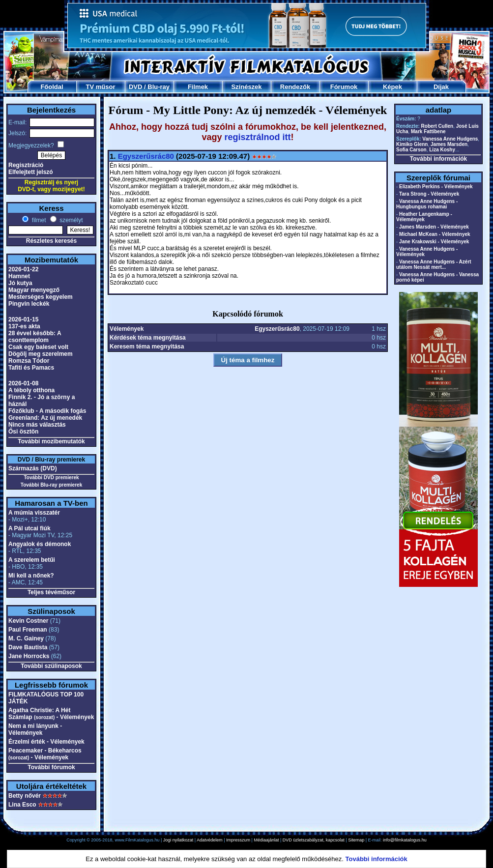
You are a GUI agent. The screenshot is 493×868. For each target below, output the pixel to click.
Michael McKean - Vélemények (435, 234)
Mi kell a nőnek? (31, 576)
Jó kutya (20, 283)
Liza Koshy (442, 150)
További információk (438, 159)
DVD (135, 87)
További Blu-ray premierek (51, 485)
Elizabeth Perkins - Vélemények (436, 187)
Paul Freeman (28, 630)
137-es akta (24, 326)
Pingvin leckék (29, 304)
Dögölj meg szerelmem (41, 354)
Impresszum (238, 840)
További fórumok (51, 767)
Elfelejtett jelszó (31, 172)
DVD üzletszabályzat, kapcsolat (314, 840)
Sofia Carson (411, 150)
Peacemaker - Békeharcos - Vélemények (45, 754)
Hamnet (19, 276)
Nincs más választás (37, 425)
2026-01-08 (23, 383)
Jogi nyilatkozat (178, 840)
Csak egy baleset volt (38, 347)
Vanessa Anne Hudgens (450, 139)
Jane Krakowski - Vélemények (434, 242)
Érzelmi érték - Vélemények (46, 742)
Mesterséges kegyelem (41, 297)
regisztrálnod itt (258, 137)
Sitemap (356, 840)
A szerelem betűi (32, 560)
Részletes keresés (51, 241)
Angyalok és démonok (40, 544)
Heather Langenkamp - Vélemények (424, 217)
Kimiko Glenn (412, 144)
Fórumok (344, 87)
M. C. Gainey (26, 638)
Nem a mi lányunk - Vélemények (35, 729)
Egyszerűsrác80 (146, 156)
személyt (71, 220)
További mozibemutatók (51, 441)
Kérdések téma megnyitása (148, 338)
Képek (392, 87)
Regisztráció (26, 165)
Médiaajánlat (266, 840)
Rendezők (295, 87)
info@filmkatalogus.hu (405, 840)
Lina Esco (22, 805)
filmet (38, 220)
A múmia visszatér (34, 513)
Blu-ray (159, 87)
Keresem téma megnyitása (147, 347)
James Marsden (449, 144)
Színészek (246, 87)
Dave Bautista (28, 647)
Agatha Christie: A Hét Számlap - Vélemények (51, 714)
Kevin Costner (28, 621)
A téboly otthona (31, 390)
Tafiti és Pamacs (31, 368)
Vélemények (127, 329)
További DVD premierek (51, 477)
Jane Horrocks (29, 656)
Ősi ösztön (23, 432)
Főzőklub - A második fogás (47, 411)
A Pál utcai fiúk (29, 528)
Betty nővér (25, 796)
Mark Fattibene (428, 131)
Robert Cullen (437, 126)
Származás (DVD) (33, 468)
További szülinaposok (51, 666)
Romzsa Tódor (29, 361)
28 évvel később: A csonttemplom (35, 337)
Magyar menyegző (34, 290)
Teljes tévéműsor (51, 592)
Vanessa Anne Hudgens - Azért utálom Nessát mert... (434, 264)
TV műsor (101, 87)
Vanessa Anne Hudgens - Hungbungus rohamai (427, 204)
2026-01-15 (23, 319)
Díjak (441, 87)
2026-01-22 (23, 269)
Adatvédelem (210, 840)
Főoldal (52, 87)
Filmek (198, 87)
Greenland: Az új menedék (45, 418)
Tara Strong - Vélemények (429, 194)
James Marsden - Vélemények (434, 227)
